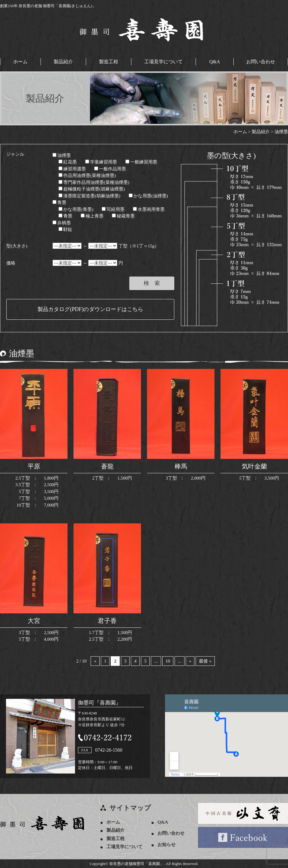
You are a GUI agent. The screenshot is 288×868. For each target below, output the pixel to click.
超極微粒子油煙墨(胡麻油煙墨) (92, 189)
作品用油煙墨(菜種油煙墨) (87, 175)
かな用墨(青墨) (76, 209)
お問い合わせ (261, 62)
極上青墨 (92, 216)
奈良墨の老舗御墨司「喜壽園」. (137, 864)
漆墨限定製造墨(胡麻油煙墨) (89, 196)
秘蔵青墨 (123, 216)
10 (168, 661)
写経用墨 (113, 209)
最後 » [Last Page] (205, 661)
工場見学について (163, 62)
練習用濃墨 (72, 169)
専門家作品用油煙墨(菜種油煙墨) (94, 182)
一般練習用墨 (141, 162)
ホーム (20, 62)
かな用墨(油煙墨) (148, 196)
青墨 (59, 202)
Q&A (215, 62)
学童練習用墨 (101, 162)
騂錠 (65, 229)
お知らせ (166, 845)
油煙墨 (62, 155)
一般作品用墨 (110, 169)
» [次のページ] (190, 661)
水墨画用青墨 (149, 209)
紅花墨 (68, 162)
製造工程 (109, 62)
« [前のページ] (95, 661)
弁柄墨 (62, 223)
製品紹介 (63, 62)
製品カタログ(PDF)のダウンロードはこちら (90, 309)
